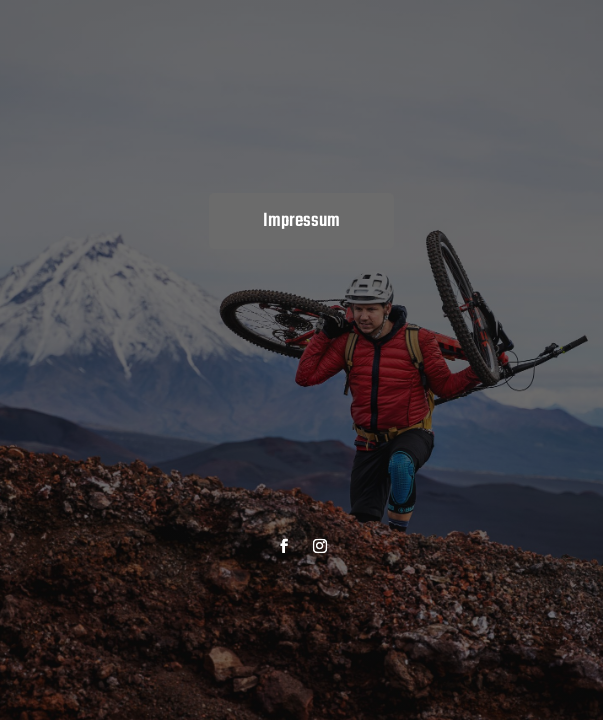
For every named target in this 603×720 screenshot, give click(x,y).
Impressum (301, 221)
